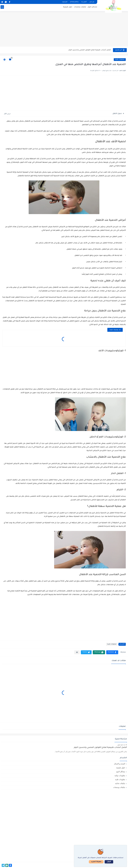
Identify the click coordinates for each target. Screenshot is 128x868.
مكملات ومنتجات (81, 7)
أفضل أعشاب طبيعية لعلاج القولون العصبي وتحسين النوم (90, 50)
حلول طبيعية (68, 7)
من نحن (92, 2)
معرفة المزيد (102, 862)
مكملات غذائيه (120, 783)
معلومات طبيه (120, 60)
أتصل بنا (84, 2)
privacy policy (74, 2)
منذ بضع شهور (121, 745)
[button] (112, 652)
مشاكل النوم (93, 7)
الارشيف (65, 2)
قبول (115, 862)
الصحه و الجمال (120, 764)
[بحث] (2, 7)
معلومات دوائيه (120, 775)
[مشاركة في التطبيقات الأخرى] (77, 652)
